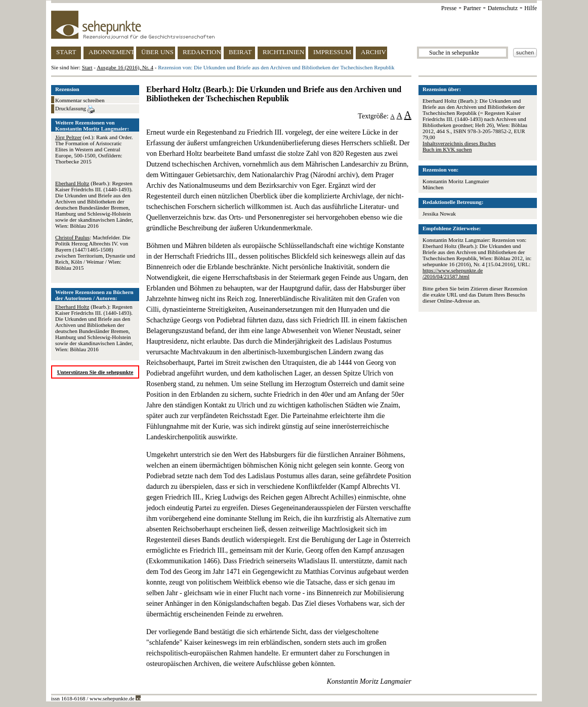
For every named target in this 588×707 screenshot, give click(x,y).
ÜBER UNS (157, 52)
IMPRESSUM (332, 52)
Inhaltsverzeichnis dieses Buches (459, 143)
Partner (472, 8)
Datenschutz (503, 8)
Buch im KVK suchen (447, 149)
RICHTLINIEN (283, 52)
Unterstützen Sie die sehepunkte (95, 372)
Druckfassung (75, 109)
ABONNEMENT (111, 52)
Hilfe (531, 8)
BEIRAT (240, 52)
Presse (449, 8)
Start (87, 67)
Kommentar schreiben (80, 100)
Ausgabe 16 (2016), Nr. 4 (125, 67)
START (66, 52)
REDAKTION (202, 52)
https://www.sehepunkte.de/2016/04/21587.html (453, 273)
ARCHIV (373, 52)
